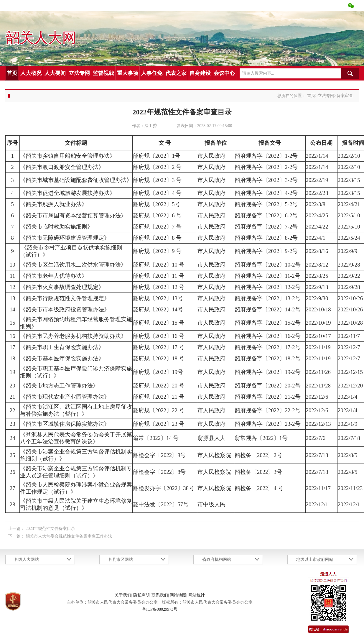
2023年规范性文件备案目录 (50, 529)
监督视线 (103, 73)
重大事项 (128, 73)
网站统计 (197, 595)
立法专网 (79, 73)
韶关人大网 (41, 38)
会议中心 (224, 73)
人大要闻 (55, 73)
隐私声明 (141, 595)
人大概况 (31, 73)
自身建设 (200, 73)
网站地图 (178, 595)
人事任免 (152, 73)
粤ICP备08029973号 (160, 609)
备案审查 (345, 96)
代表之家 (176, 73)
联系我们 (160, 595)
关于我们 (123, 595)
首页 (12, 73)
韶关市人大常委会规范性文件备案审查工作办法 (69, 536)
